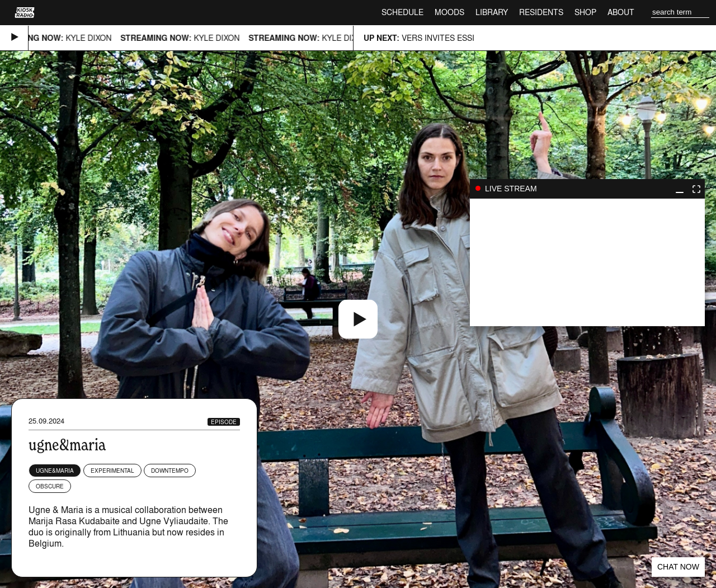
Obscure (50, 486)
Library (492, 12)
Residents (541, 12)
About (621, 12)
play (587, 262)
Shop (585, 12)
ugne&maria (55, 471)
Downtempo (170, 471)
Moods (449, 12)
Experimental (112, 471)
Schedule (402, 12)
